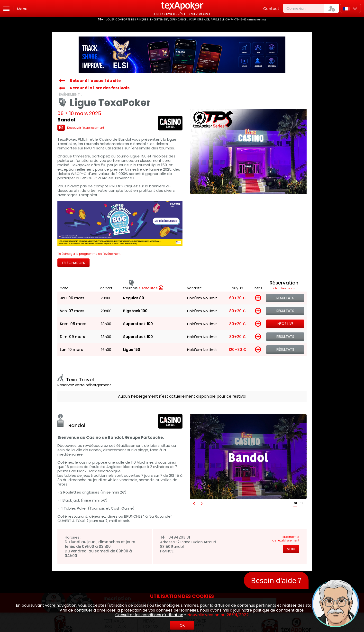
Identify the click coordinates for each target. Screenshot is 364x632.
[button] (194, 503)
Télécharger (73, 263)
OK (182, 625)
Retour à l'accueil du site (95, 81)
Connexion (296, 8)
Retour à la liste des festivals (100, 88)
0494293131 (179, 537)
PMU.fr (83, 139)
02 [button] (301, 503)
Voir (291, 549)
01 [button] (295, 503)
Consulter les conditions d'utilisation (149, 615)
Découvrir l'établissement (81, 128)
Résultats (285, 298)
